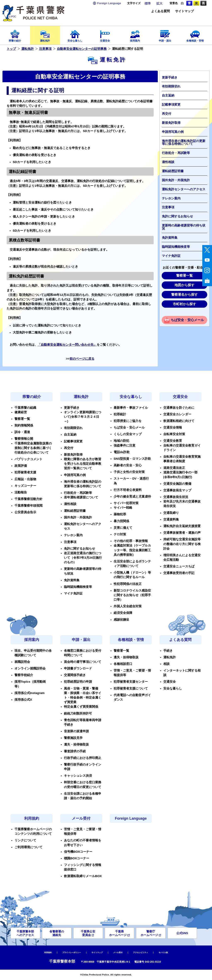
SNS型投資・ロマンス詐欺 (132, 459)
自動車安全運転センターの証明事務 (82, 49)
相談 (166, 664)
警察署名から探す (184, 295)
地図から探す (184, 285)
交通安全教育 (173, 441)
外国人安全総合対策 (128, 606)
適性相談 (168, 162)
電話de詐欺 (122, 452)
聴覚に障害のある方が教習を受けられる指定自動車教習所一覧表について (83, 464)
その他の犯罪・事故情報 (131, 541)
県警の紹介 (15, 35)
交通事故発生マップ (177, 490)
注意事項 (45, 49)
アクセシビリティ (141, 953)
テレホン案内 (171, 198)
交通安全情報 (173, 427)
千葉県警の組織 (25, 408)
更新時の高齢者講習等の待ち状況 (184, 227)
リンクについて (25, 840)
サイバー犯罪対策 (126, 503)
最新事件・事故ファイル (131, 408)
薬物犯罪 (120, 514)
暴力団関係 (121, 521)
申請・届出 (165, 35)
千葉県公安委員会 (88, 933)
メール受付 (81, 818)
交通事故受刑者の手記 (179, 573)
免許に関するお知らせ (177, 216)
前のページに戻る (82, 359)
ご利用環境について (28, 847)
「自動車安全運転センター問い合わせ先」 (67, 345)
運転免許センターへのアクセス (184, 189)
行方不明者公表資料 (128, 490)
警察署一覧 (184, 276)
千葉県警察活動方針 (28, 499)
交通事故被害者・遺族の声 (182, 533)
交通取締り (171, 513)
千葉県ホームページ (119, 933)
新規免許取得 (171, 123)
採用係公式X (23, 700)
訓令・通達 (22, 432)
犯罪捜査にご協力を (128, 421)
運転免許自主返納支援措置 (182, 526)
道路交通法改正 (174, 468)
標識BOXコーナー (77, 858)
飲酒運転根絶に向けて (179, 421)
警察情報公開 (24, 439)
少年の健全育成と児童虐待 (132, 497)
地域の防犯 (121, 441)
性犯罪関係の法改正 (128, 584)
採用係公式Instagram (30, 693)
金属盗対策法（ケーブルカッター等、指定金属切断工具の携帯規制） (132, 550)
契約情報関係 (24, 425)
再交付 (167, 114)
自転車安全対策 (174, 434)
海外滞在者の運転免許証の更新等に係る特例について (184, 142)
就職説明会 (22, 662)
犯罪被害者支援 (25, 472)
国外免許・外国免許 (176, 180)
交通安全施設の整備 (177, 484)
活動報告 (21, 492)
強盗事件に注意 (125, 445)
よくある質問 (160, 11)
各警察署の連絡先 (57, 933)
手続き (168, 651)
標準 (148, 4)
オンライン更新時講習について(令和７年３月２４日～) (83, 417)
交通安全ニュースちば (179, 566)
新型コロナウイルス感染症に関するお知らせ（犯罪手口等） (132, 595)
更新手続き (170, 77)
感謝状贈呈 (121, 620)
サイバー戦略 (123, 508)
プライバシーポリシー (72, 953)
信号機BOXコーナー (78, 852)
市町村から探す (184, 304)
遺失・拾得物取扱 (76, 744)
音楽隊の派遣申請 (76, 731)
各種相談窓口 (123, 664)
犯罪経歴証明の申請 (78, 682)
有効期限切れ (171, 86)
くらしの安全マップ (128, 434)
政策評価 (21, 466)
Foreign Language (131, 818)
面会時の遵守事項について (83, 662)
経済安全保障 (123, 613)
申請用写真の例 (173, 132)
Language (109, 3)
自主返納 (168, 95)
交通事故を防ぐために (179, 408)
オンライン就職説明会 (30, 668)
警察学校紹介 (24, 675)
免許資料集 (170, 238)
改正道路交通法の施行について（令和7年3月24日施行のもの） (83, 558)
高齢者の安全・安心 (128, 465)
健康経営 (21, 412)
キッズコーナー (25, 486)
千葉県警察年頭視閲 (28, 506)
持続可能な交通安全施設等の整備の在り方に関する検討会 (182, 544)
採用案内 (135, 35)
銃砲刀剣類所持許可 (78, 713)
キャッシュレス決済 (78, 776)
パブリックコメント (28, 459)
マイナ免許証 (171, 256)
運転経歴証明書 (173, 171)
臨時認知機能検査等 (176, 247)
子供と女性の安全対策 (129, 472)
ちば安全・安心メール (187, 320)
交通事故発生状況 (176, 497)
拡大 (159, 4)
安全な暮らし (75, 35)
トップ (11, 49)
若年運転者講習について (81, 497)
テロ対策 (120, 534)
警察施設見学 (73, 738)
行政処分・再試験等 (176, 153)
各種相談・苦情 (195, 35)
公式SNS (182, 933)
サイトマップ (184, 11)
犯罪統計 (120, 414)
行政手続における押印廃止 (83, 758)
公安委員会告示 (25, 512)
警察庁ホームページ (151, 933)
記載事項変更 (171, 105)
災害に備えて (123, 528)
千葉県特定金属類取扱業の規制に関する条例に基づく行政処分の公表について (33, 448)
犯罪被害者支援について (131, 688)
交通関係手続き (75, 675)
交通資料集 (171, 519)
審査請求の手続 (75, 751)
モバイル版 (163, 953)
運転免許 (45, 35)
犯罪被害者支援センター (131, 682)
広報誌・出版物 (25, 479)
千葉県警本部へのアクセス (25, 933)
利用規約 (32, 818)
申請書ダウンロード (78, 668)
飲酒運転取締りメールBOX (83, 876)
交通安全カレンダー (177, 414)
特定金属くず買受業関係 (81, 707)
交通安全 (105, 35)
